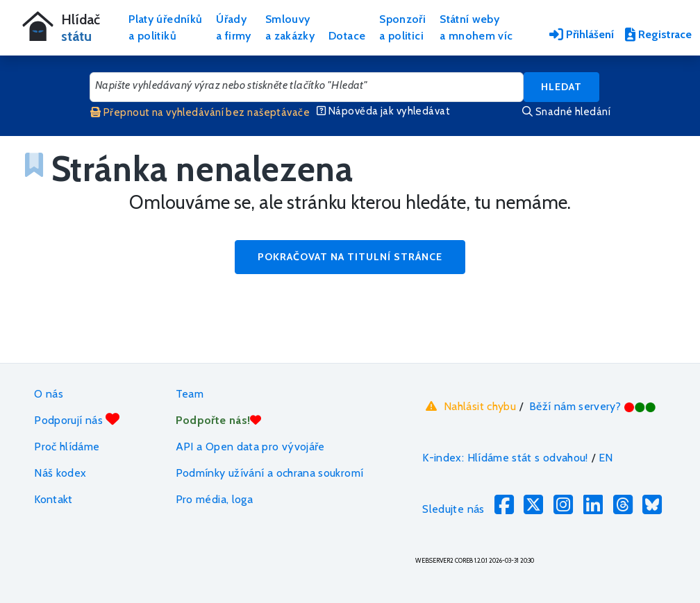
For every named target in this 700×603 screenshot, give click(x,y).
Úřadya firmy (234, 27)
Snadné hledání (566, 112)
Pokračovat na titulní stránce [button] (350, 257)
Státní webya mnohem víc (476, 27)
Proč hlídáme (67, 447)
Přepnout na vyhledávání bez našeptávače (200, 112)
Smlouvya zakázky (290, 27)
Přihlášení (582, 34)
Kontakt (53, 499)
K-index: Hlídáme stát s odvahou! (505, 458)
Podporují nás (77, 419)
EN (606, 458)
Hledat (561, 87)
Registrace (658, 34)
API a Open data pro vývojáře (250, 447)
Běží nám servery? (593, 406)
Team (190, 394)
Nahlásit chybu (469, 406)
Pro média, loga (214, 499)
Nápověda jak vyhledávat (383, 111)
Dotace (347, 36)
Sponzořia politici (402, 27)
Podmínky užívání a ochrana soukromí (270, 473)
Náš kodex (60, 473)
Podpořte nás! (219, 420)
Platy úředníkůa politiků (165, 27)
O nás (49, 394)
